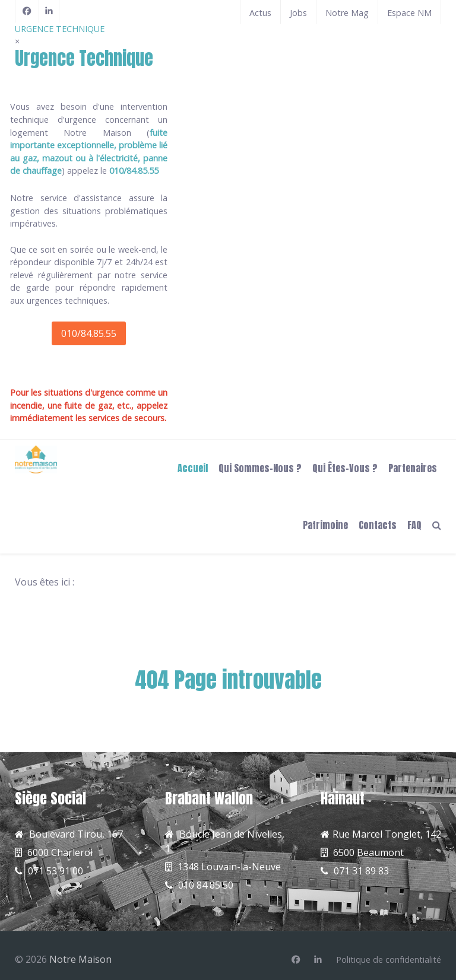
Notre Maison (80, 959)
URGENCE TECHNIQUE (60, 29)
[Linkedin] (318, 960)
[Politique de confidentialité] (389, 960)
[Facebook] (27, 11)
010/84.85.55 (89, 333)
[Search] (437, 524)
